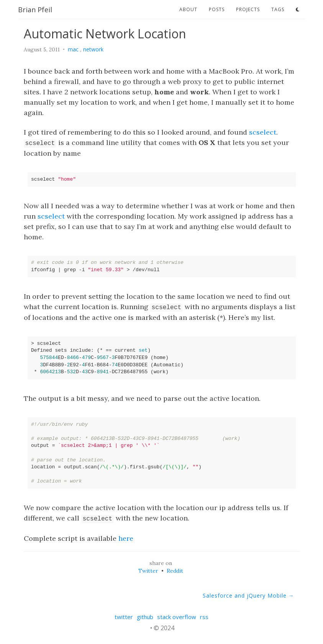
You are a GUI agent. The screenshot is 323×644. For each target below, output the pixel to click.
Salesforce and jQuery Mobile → (248, 595)
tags (278, 9)
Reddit (175, 571)
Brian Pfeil (35, 10)
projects (248, 9)
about (188, 9)
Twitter (148, 571)
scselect (263, 132)
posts (217, 9)
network (93, 49)
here (126, 538)
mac (73, 49)
